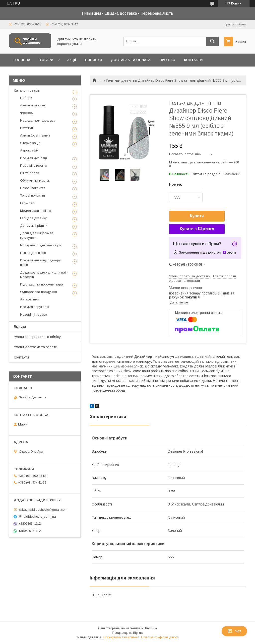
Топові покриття (32, 195)
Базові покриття (33, 188)
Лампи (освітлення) (35, 135)
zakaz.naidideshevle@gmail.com (43, 510)
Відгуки (20, 327)
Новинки (93, 60)
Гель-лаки (28, 203)
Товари (46, 60)
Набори (26, 98)
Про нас (167, 60)
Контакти (193, 60)
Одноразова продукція (38, 292)
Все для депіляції (34, 158)
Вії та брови (30, 173)
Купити (197, 216)
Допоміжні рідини (34, 226)
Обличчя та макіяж (35, 180)
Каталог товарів (27, 90)
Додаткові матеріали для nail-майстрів (44, 275)
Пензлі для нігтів (33, 253)
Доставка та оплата (131, 60)
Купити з (197, 229)
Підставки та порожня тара (42, 284)
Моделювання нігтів (36, 211)
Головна (22, 60)
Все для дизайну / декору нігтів (40, 262)
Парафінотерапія (34, 166)
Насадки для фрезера (38, 120)
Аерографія (29, 150)
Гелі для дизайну (33, 218)
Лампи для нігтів (33, 105)
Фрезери (27, 113)
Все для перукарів (35, 307)
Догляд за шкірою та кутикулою (37, 235)
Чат (234, 631)
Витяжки (27, 128)
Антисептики (30, 299)
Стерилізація (30, 143)
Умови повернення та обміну (37, 337)
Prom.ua (151, 628)
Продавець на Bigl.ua (127, 633)
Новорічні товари (34, 315)
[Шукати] (212, 41)
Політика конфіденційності (160, 637)
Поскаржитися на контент (121, 637)
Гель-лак (99, 357)
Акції (72, 60)
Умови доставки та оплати (36, 347)
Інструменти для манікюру (41, 245)
